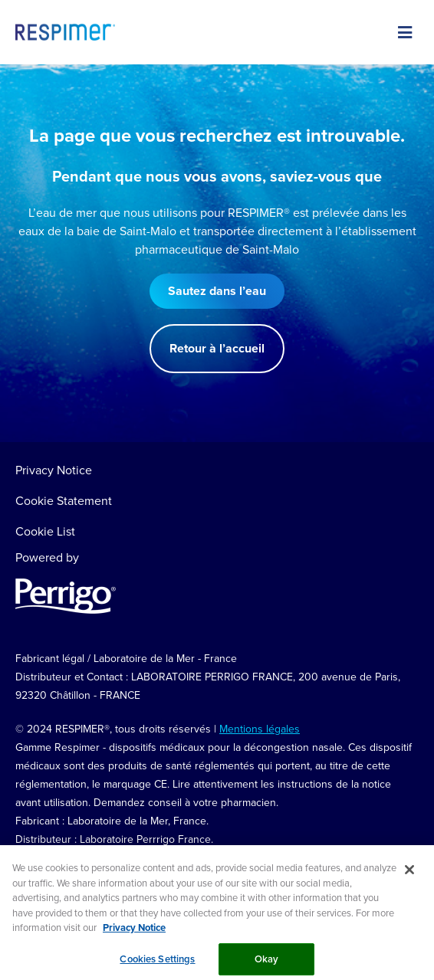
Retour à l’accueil (217, 348)
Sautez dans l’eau (217, 291)
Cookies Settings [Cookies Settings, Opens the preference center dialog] (157, 964)
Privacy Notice (54, 470)
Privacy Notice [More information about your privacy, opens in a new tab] (134, 934)
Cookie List (45, 531)
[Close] (409, 876)
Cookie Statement (64, 500)
